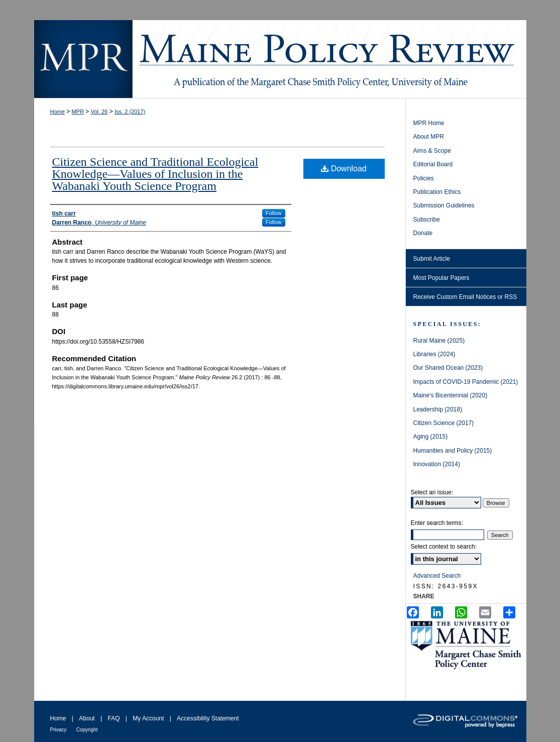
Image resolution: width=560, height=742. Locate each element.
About (87, 718)
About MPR (429, 137)
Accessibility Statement (208, 718)
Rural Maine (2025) (439, 341)
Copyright (87, 730)
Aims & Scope (432, 151)
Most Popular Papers (441, 278)
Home (58, 112)
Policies (424, 178)
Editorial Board (433, 164)
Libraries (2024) (434, 354)
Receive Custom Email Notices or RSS (465, 297)
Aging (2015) (431, 437)
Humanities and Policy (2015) (453, 451)
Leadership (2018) (438, 409)
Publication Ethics (437, 192)
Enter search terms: (437, 523)
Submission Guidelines (444, 205)
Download (344, 169)
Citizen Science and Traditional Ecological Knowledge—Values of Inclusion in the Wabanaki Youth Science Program (155, 174)
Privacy (59, 730)
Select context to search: (444, 547)
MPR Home (429, 123)
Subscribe (427, 220)
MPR (78, 112)
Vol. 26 (99, 112)
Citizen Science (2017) (444, 423)
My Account (148, 718)
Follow (274, 213)
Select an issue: (432, 492)
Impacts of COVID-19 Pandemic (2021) (466, 382)
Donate (423, 233)
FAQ (114, 718)
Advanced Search (437, 576)
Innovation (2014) (437, 464)
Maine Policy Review (280, 59)
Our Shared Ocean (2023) (448, 368)
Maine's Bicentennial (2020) (451, 395)
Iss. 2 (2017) (130, 112)
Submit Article (432, 259)
